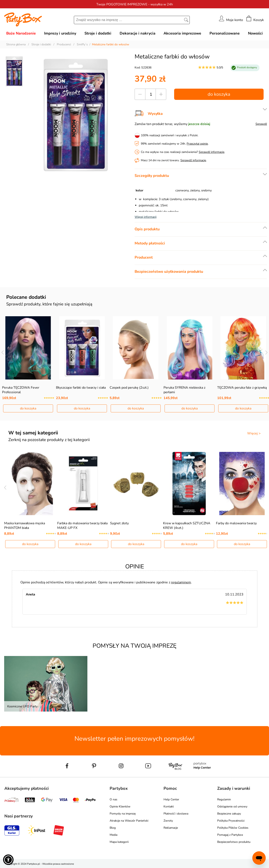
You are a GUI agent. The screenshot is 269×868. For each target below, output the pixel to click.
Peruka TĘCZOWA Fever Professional (21, 390)
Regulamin (224, 799)
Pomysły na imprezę (123, 814)
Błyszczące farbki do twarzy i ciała (81, 388)
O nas (113, 799)
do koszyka (219, 94)
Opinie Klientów (120, 807)
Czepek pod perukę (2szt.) (129, 388)
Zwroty (168, 821)
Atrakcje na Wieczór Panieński (129, 821)
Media (113, 835)
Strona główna (16, 44)
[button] (8, 860)
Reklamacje (171, 828)
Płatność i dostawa (176, 814)
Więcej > (254, 433)
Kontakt (169, 807)
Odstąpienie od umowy (232, 807)
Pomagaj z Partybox (230, 835)
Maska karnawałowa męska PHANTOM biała (25, 526)
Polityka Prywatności (231, 821)
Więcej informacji (146, 217)
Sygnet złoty (119, 523)
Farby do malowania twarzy (236, 523)
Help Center (171, 799)
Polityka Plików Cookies (233, 828)
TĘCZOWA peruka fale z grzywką (242, 388)
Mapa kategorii (119, 842)
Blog (113, 828)
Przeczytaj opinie (197, 144)
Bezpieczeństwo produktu (234, 842)
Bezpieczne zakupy (229, 814)
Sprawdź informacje (211, 152)
